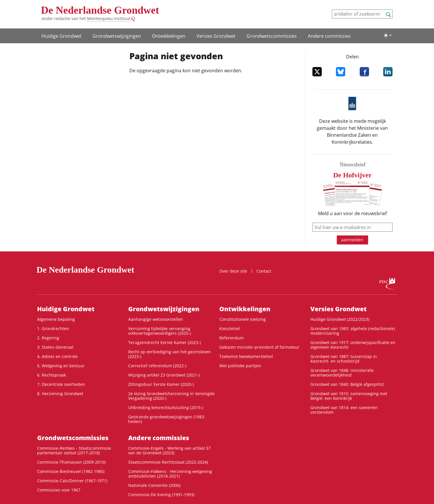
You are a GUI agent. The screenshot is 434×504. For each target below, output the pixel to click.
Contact (264, 271)
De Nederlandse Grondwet (100, 10)
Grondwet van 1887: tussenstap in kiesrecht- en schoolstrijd (344, 359)
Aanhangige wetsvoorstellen (156, 319)
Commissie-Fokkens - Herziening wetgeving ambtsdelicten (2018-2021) (170, 474)
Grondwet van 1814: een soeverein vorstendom (344, 410)
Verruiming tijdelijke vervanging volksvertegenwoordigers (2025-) (160, 331)
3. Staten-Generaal (55, 347)
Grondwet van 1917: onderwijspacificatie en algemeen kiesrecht (353, 345)
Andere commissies (329, 36)
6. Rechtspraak (51, 375)
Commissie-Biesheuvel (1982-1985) (71, 471)
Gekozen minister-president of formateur (259, 347)
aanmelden (352, 240)
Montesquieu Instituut (109, 18)
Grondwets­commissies (272, 36)
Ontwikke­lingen (169, 36)
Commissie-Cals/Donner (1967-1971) (72, 481)
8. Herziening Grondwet (60, 394)
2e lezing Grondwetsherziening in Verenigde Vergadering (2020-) (171, 396)
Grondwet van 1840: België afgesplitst (347, 384)
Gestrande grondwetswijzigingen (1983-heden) (167, 419)
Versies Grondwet (216, 36)
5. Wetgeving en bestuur (61, 366)
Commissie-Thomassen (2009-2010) (71, 462)
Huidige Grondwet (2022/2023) (340, 319)
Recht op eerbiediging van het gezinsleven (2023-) (170, 354)
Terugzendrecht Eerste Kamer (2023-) (164, 342)
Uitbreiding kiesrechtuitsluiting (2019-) (166, 407)
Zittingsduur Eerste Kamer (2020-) (161, 384)
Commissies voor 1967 (59, 490)
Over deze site (233, 271)
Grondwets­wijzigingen (117, 36)
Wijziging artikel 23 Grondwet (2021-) (164, 375)
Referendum (232, 338)
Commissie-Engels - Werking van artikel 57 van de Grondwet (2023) (169, 450)
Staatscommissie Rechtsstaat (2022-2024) (168, 462)
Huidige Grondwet (62, 36)
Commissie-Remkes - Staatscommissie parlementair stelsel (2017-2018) (74, 450)
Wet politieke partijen (240, 366)
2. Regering (48, 338)
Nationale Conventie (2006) (154, 485)
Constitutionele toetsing (243, 319)
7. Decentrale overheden (61, 384)
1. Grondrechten (53, 328)
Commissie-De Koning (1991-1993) (161, 495)
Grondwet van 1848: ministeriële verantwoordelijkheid (342, 373)
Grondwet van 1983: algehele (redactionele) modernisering (353, 331)
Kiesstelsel (230, 328)
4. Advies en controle (57, 356)
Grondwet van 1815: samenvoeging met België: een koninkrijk (349, 396)
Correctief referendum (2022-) (157, 366)
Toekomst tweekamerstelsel (246, 356)
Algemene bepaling (56, 319)
